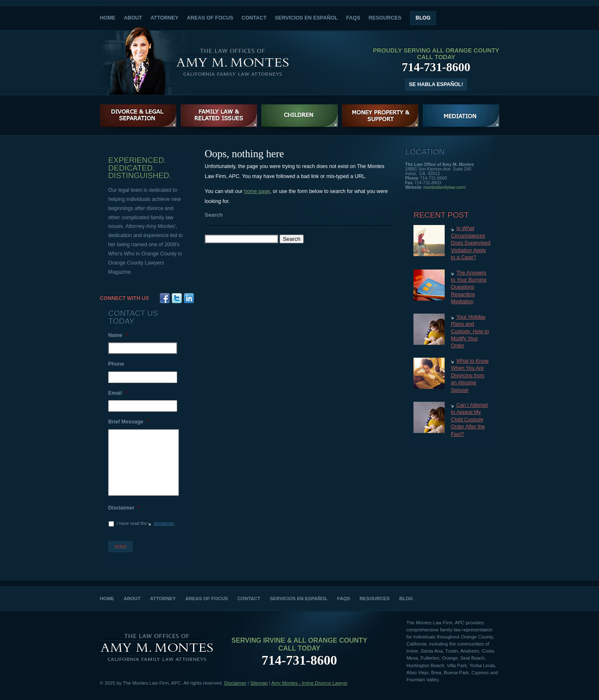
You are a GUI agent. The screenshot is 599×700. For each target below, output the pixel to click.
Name (118, 335)
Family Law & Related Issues (219, 116)
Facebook (165, 298)
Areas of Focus (210, 18)
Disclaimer (124, 508)
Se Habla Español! (436, 84)
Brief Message (128, 422)
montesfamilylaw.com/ (445, 187)
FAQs (353, 18)
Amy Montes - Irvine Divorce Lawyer (309, 683)
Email (118, 393)
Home (108, 18)
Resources (385, 18)
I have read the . (146, 523)
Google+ (189, 298)
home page (257, 191)
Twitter (177, 298)
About (133, 18)
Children (299, 116)
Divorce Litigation (138, 116)
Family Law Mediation (461, 116)
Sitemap (259, 683)
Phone (116, 364)
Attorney (165, 18)
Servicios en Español (306, 18)
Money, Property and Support (380, 116)
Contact (254, 18)
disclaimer (164, 523)
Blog (423, 18)
